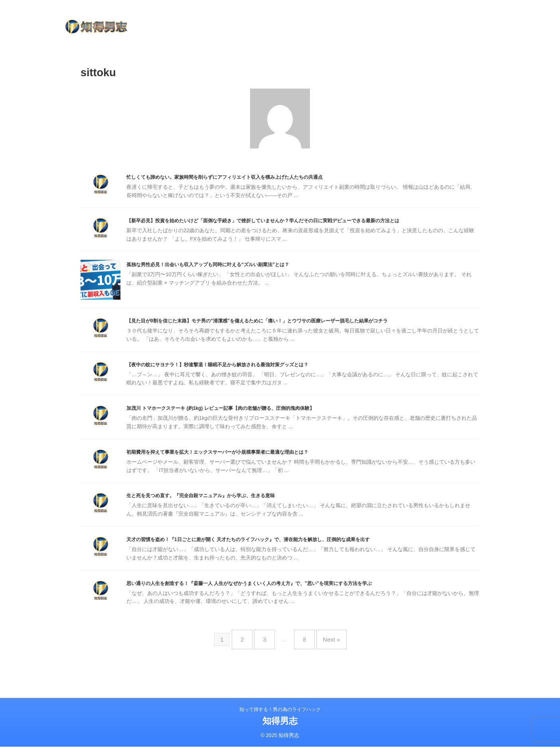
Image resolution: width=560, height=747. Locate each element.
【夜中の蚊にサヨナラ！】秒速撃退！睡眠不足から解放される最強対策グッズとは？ (248, 378)
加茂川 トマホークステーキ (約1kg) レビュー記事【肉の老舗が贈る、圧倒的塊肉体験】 (252, 422)
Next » (325, 654)
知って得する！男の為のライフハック (280, 710)
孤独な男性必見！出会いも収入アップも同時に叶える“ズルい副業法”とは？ (235, 277)
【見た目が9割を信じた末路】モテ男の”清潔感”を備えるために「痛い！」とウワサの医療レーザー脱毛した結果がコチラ (301, 333)
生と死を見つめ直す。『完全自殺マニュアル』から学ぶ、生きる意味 (225, 511)
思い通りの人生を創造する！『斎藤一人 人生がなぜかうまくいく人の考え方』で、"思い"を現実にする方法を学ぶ (290, 600)
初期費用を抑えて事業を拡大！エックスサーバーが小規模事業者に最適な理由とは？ (248, 467)
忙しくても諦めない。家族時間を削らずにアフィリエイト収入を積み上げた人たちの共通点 (257, 177)
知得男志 (280, 721)
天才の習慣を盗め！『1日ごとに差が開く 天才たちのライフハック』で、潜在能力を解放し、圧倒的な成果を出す (289, 556)
